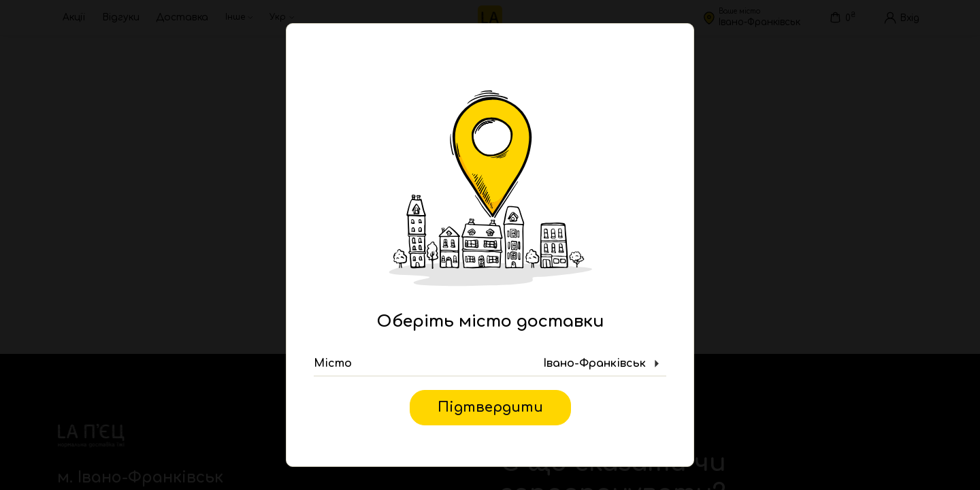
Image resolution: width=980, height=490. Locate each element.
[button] (490, 364)
